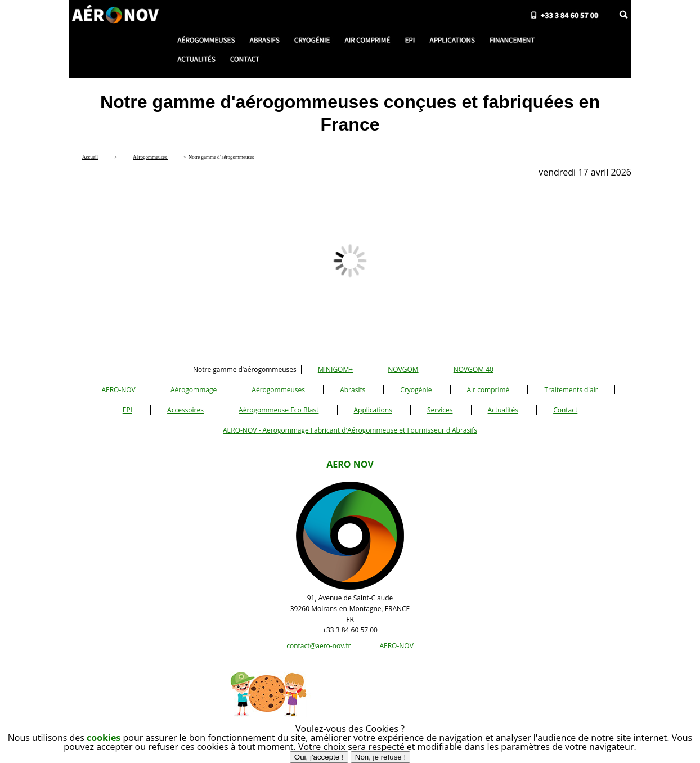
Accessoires (185, 410)
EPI (127, 410)
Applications (373, 410)
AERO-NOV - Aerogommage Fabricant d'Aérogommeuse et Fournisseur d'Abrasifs (350, 430)
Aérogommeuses (278, 390)
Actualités (503, 410)
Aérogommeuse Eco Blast (279, 410)
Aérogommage (194, 390)
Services (440, 410)
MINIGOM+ (335, 369)
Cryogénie (416, 390)
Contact (565, 410)
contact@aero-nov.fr (318, 646)
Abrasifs (353, 390)
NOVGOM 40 (474, 369)
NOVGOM (403, 369)
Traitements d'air (571, 390)
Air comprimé (488, 390)
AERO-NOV (118, 390)
